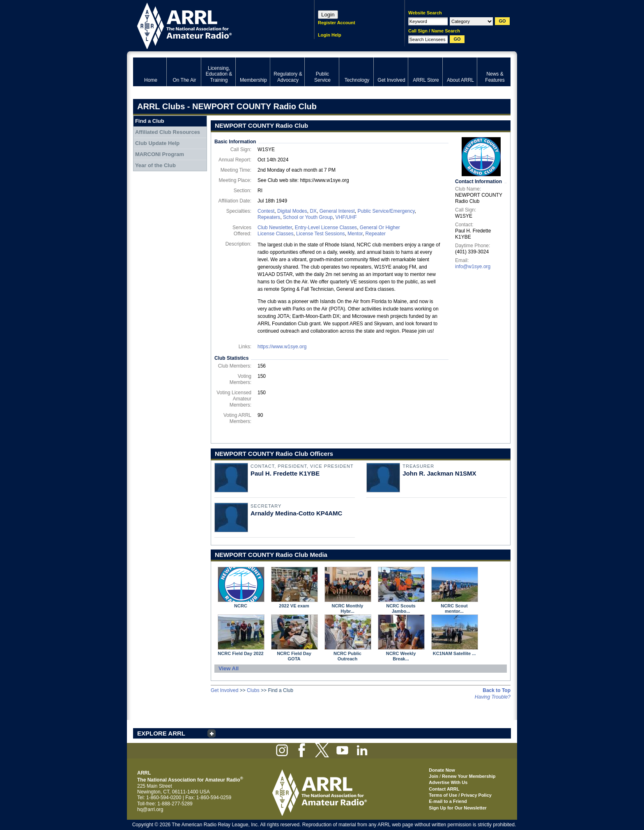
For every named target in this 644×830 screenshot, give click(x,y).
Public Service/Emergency (386, 211)
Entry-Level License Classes (326, 228)
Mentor (355, 234)
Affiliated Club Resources (168, 132)
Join (434, 776)
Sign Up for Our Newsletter (458, 808)
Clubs (253, 690)
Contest (266, 211)
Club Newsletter (275, 228)
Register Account (337, 23)
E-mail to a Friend (448, 801)
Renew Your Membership (469, 776)
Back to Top (497, 690)
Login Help (330, 35)
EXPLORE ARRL (161, 733)
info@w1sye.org (473, 267)
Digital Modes (292, 211)
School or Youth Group (308, 217)
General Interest (337, 211)
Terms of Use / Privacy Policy (460, 795)
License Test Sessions (321, 234)
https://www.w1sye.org (282, 347)
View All (229, 668)
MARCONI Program (160, 154)
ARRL (213, 25)
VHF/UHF (346, 217)
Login (328, 15)
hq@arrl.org (150, 809)
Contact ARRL (444, 789)
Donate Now (442, 770)
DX (313, 211)
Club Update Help (157, 143)
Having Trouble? (493, 697)
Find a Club (150, 121)
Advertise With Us (448, 782)
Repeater (376, 234)
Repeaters (269, 217)
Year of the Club (155, 165)
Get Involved (224, 690)
